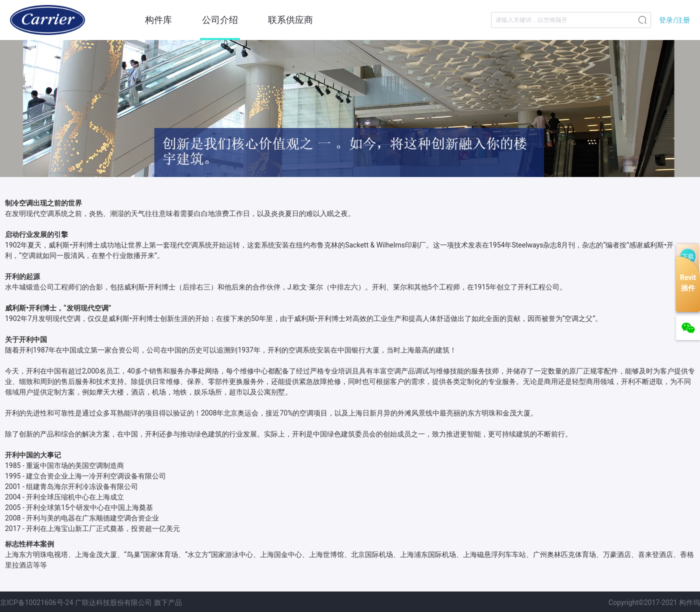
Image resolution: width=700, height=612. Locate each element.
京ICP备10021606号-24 (36, 602)
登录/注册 (674, 20)
